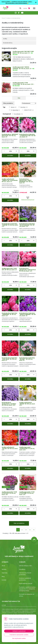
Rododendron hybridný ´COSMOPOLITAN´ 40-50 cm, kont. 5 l (27, 136)
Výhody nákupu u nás (25, 566)
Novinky (24, 107)
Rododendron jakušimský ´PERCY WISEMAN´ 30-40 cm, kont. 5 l (26, 181)
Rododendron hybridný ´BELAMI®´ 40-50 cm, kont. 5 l (27, 359)
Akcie (14, 107)
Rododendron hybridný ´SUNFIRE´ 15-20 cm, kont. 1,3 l (10, 225)
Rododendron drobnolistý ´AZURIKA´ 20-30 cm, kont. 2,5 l (9, 404)
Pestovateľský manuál (26, 584)
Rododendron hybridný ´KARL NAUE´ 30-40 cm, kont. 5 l (9, 359)
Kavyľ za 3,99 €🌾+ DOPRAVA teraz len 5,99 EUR (14, 2)
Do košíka (10, 156)
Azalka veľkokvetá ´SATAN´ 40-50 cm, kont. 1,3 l (10, 449)
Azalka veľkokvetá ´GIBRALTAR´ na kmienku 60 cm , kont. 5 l (10, 180)
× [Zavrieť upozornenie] (36, 2)
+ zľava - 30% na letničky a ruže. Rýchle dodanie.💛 (19, 2)
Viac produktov (19, 523)
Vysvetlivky (22, 569)
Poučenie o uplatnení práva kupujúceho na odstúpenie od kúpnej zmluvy (27, 589)
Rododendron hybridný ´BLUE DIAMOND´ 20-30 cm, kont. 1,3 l (27, 225)
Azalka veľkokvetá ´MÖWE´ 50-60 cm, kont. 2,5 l (27, 404)
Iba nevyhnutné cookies (19, 638)
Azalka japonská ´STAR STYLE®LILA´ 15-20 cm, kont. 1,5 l (9, 493)
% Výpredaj (15, 110)
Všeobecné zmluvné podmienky (25, 574)
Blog (3, 576)
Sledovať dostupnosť (28, 198)
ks (11, 151)
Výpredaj (5, 573)
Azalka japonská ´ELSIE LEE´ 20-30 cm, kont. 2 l (9, 269)
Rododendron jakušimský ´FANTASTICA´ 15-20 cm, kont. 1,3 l (28, 270)
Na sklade (19, 114)
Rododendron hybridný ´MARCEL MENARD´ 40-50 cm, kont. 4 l (28, 314)
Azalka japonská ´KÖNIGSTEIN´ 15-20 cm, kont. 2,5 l (27, 449)
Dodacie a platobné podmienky (25, 579)
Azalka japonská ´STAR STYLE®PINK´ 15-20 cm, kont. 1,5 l (23, 83)
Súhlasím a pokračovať (19, 631)
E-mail (4, 605)
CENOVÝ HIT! (29, 110)
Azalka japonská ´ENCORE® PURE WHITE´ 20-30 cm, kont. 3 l (23, 52)
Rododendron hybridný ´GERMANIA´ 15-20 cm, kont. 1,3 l (9, 314)
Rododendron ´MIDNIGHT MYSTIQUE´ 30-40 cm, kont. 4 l (10, 136)
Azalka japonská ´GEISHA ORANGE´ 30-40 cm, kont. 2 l (22, 68)
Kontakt (4, 580)
